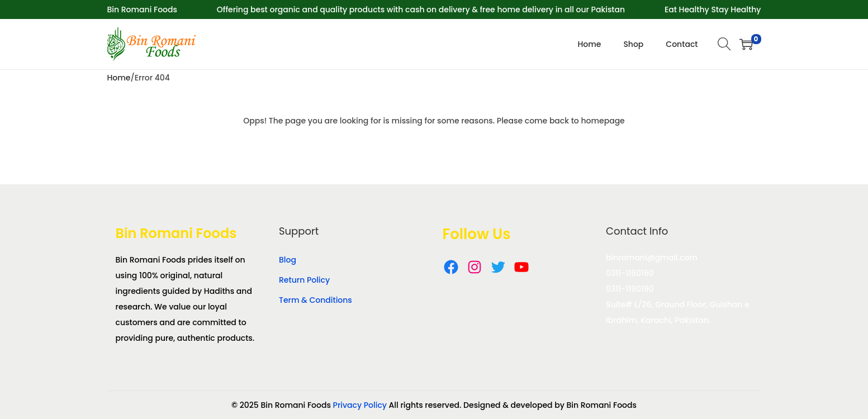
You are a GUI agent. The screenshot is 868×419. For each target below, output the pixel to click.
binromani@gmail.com (652, 258)
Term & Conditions (316, 300)
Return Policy (304, 280)
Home (119, 78)
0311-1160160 (630, 273)
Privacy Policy (360, 405)
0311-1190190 (630, 289)
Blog (288, 260)
